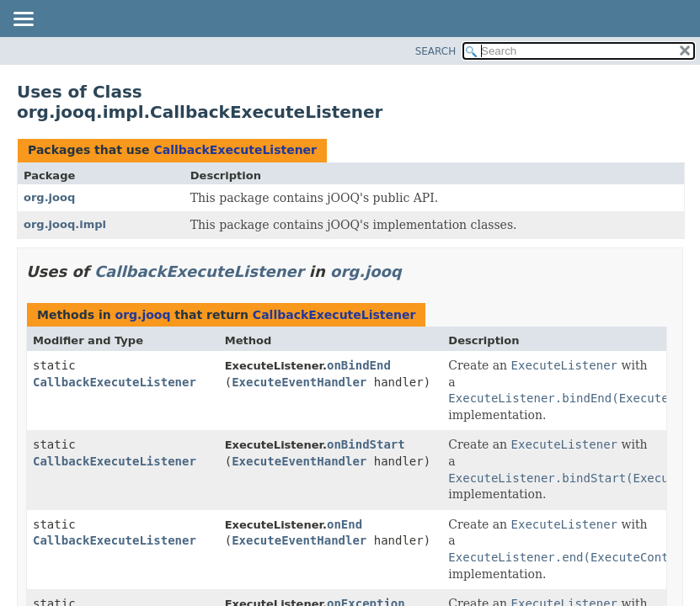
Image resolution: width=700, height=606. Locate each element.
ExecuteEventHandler (299, 382)
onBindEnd (359, 365)
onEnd (345, 524)
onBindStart (366, 444)
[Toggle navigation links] (23, 20)
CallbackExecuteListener (235, 150)
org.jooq (49, 197)
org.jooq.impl (65, 224)
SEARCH (436, 51)
